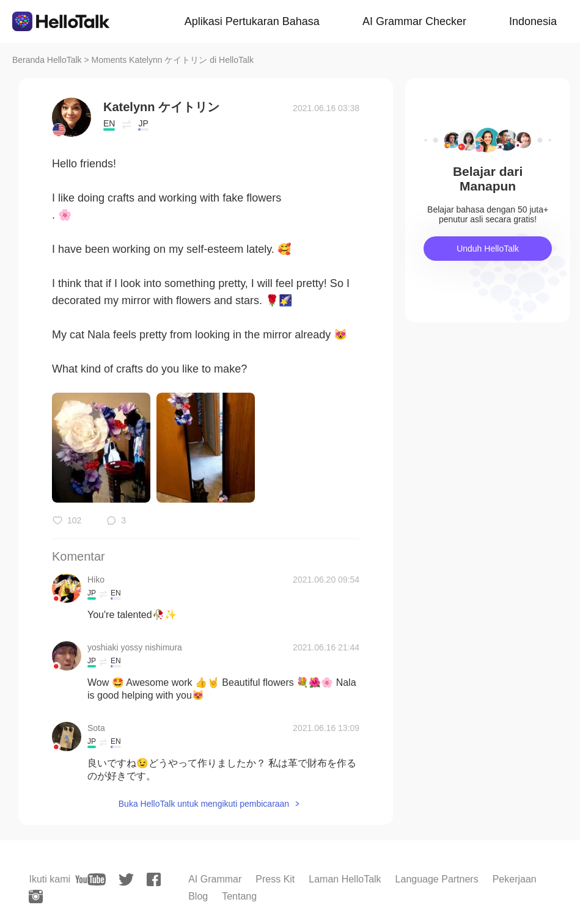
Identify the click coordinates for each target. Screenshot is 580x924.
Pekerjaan (515, 879)
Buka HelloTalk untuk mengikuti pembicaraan (204, 804)
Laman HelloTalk (345, 879)
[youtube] (90, 879)
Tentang (239, 896)
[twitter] (126, 880)
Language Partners (437, 879)
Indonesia (533, 21)
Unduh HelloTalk (488, 249)
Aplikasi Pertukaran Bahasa (252, 21)
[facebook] (154, 879)
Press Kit (275, 879)
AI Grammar (215, 879)
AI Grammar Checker (414, 21)
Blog (198, 896)
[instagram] (36, 897)
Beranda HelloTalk (47, 60)
